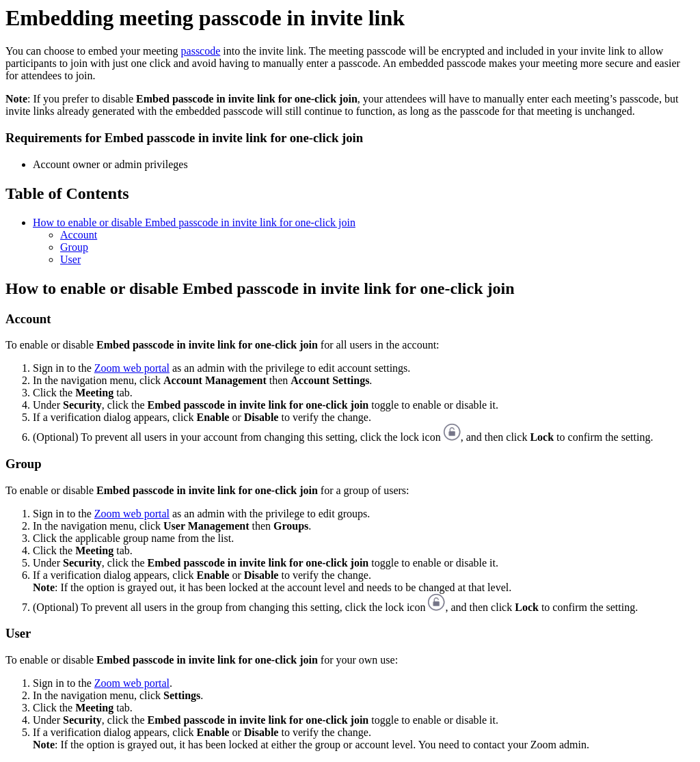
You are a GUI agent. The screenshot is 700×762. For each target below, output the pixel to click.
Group (74, 247)
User (70, 259)
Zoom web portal (132, 368)
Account (79, 235)
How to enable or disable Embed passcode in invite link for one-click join (194, 222)
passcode (201, 51)
